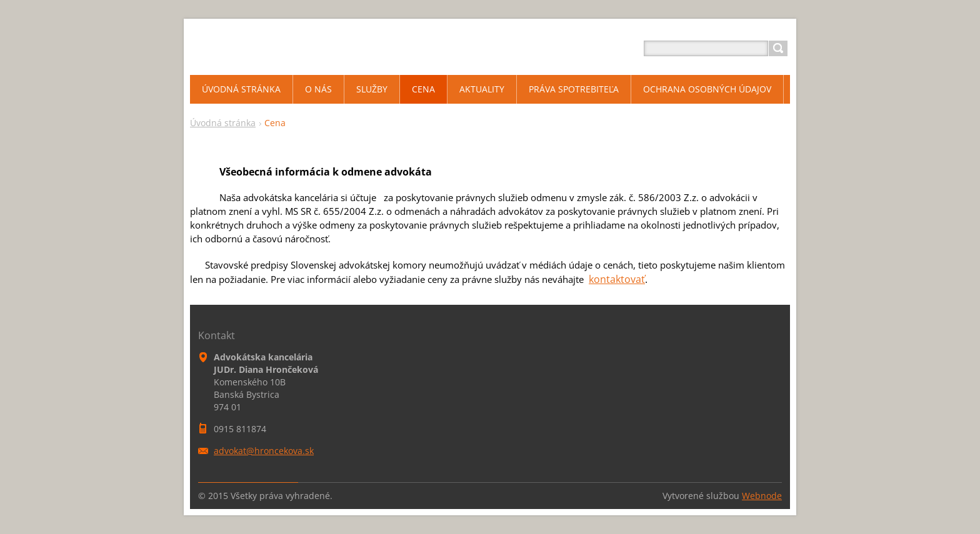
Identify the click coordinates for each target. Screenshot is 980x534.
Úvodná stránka (223, 123)
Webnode (762, 496)
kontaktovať (617, 279)
